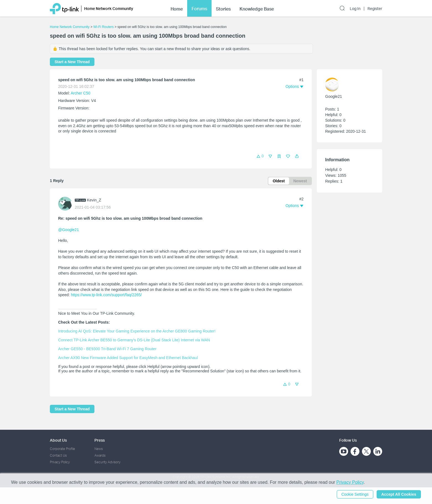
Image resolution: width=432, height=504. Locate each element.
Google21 (334, 96)
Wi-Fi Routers (104, 27)
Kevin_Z (94, 200)
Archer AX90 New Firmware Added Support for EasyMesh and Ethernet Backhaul (128, 358)
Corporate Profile (62, 449)
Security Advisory (107, 462)
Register (375, 9)
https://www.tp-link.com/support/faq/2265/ (106, 295)
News (99, 449)
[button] (297, 156)
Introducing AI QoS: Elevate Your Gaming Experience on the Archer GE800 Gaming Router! (137, 331)
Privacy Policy (60, 462)
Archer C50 (80, 93)
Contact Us (58, 455)
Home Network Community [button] (109, 8)
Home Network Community (70, 27)
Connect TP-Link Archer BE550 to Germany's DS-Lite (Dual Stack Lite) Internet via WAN (134, 340)
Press (100, 440)
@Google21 (69, 230)
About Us (58, 440)
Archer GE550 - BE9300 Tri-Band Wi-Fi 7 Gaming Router (107, 349)
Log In (355, 9)
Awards (100, 455)
